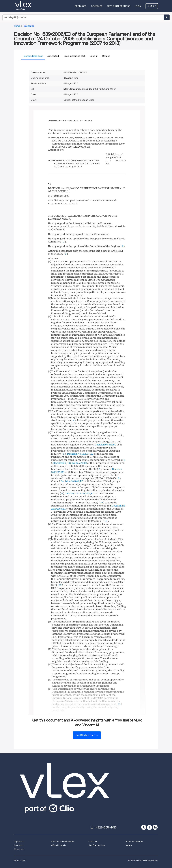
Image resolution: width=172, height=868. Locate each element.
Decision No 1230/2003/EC (80, 493)
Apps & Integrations (119, 6)
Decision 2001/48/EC (72, 481)
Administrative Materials (63, 842)
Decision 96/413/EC (105, 445)
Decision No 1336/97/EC (80, 454)
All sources (19, 849)
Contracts (19, 845)
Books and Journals (134, 842)
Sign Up (152, 6)
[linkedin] (155, 827)
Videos (129, 845)
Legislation (19, 842)
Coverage (97, 6)
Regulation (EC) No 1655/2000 (70, 463)
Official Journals (58, 845)
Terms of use (20, 860)
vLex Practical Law (97, 845)
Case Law (93, 842)
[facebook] (149, 827)
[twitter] (144, 827)
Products (81, 6)
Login (138, 6)
